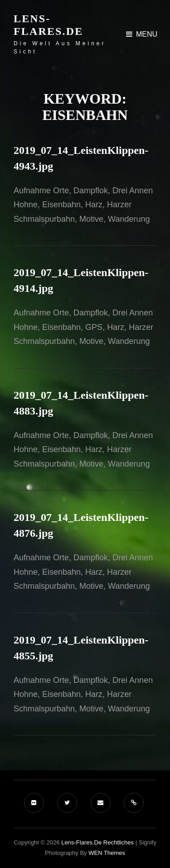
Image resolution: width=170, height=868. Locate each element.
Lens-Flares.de (48, 25)
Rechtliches (119, 842)
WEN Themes (107, 853)
